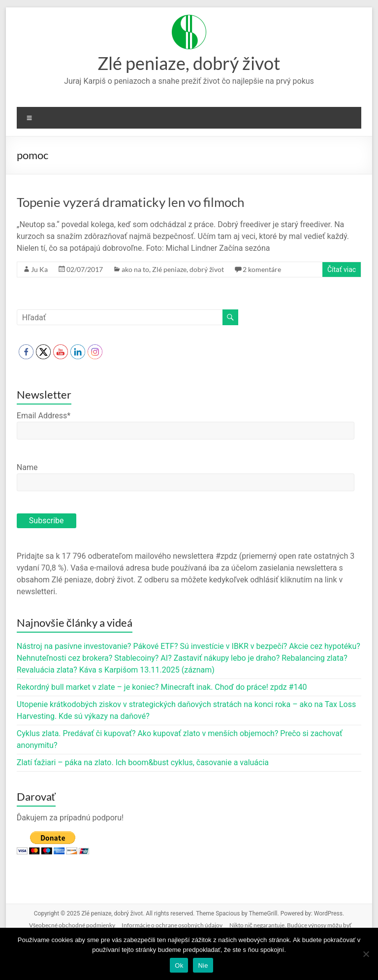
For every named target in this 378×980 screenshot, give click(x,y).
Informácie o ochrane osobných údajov (172, 925)
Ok (179, 965)
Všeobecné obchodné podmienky (72, 925)
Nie (203, 965)
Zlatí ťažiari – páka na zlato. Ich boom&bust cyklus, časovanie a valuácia (143, 762)
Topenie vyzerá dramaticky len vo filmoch (130, 202)
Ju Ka (39, 269)
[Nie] (366, 954)
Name (27, 467)
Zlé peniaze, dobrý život (189, 63)
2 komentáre (262, 269)
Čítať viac (342, 270)
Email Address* (44, 416)
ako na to (135, 269)
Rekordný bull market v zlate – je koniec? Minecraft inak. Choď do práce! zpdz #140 (162, 687)
